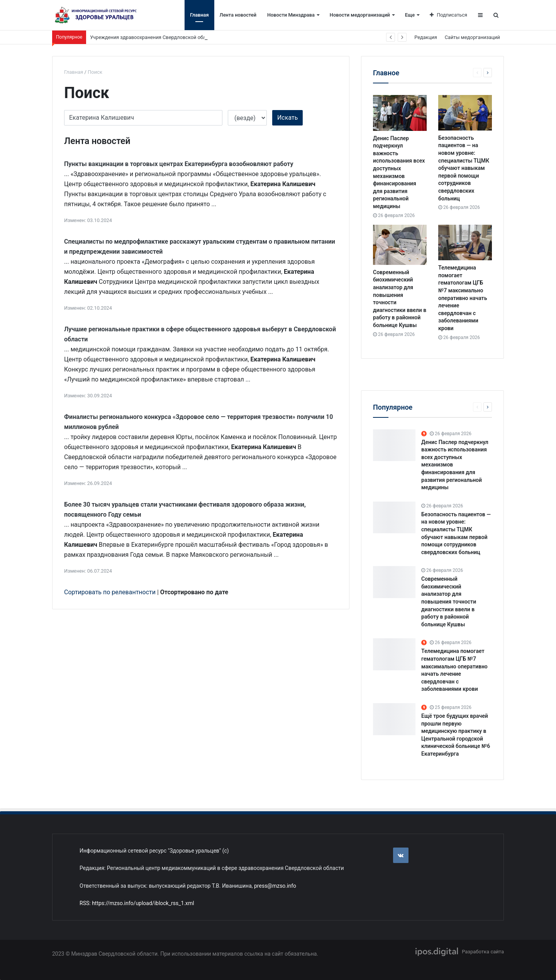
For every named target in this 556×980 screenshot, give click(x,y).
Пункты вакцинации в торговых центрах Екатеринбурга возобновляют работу (179, 164)
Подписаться (448, 15)
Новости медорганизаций (360, 15)
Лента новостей (238, 15)
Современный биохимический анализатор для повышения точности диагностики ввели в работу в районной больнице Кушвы (449, 602)
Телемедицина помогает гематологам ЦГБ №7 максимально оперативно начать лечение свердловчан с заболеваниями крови (463, 298)
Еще (410, 15)
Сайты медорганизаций (472, 37)
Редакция (425, 37)
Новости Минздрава (291, 15)
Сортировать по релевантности (110, 592)
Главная (199, 15)
